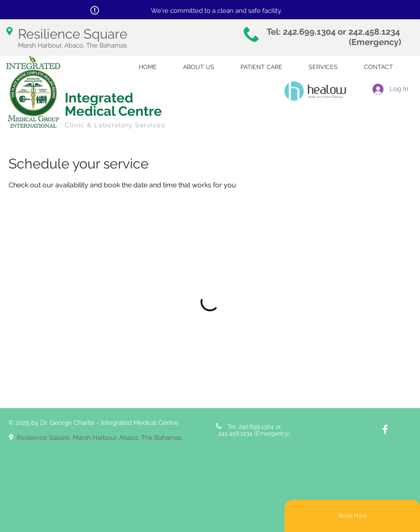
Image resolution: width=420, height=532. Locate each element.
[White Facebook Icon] (385, 429)
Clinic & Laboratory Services (115, 125)
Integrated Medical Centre (113, 104)
